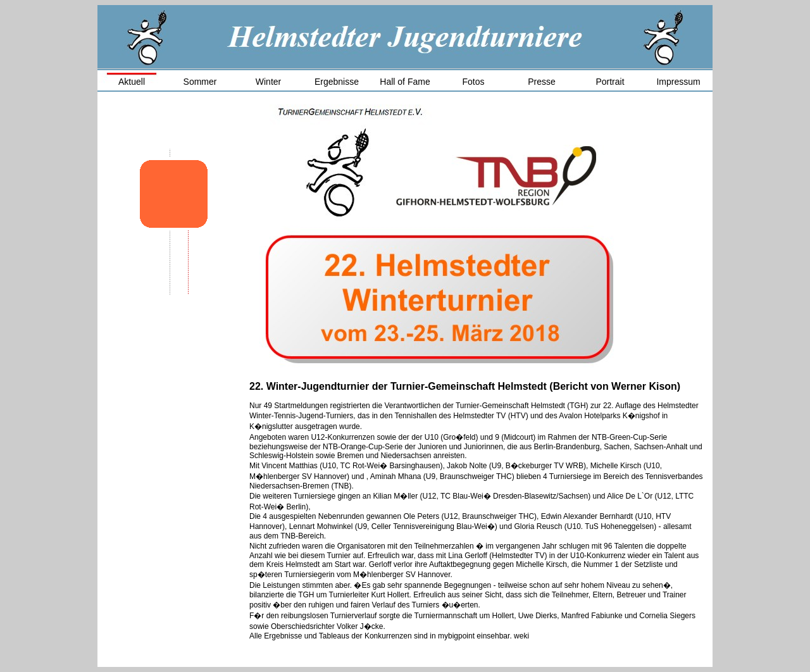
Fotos (473, 82)
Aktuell (132, 82)
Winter (268, 82)
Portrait (610, 82)
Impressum (678, 82)
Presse (542, 82)
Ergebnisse (337, 82)
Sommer (200, 82)
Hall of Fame (405, 82)
